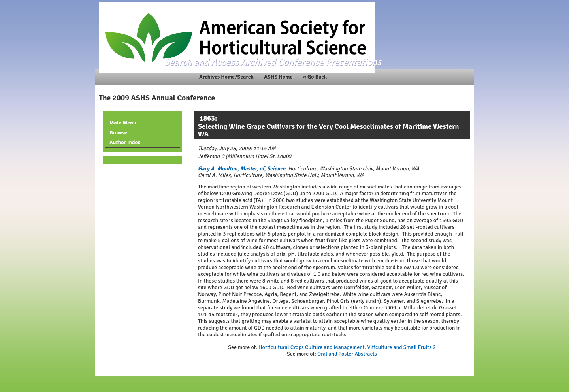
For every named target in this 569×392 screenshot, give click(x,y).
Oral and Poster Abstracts (347, 354)
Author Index (125, 142)
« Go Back (315, 77)
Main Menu (123, 123)
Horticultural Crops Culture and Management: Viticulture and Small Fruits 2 (347, 347)
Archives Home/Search (226, 77)
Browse (118, 133)
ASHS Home (278, 77)
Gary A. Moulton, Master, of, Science (242, 169)
